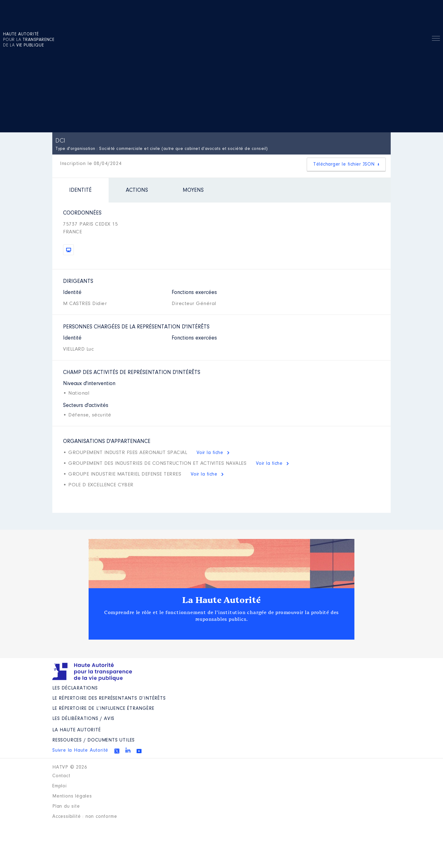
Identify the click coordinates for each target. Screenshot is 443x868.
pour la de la (29, 40)
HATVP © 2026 (70, 767)
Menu (436, 39)
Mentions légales (72, 796)
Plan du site (66, 806)
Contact (61, 776)
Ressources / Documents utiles (94, 740)
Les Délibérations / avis (83, 719)
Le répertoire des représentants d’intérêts (109, 698)
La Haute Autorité (221, 600)
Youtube (139, 751)
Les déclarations (75, 688)
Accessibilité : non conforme (85, 817)
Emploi (60, 786)
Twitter (117, 751)
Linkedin (128, 750)
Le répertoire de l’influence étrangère (103, 709)
